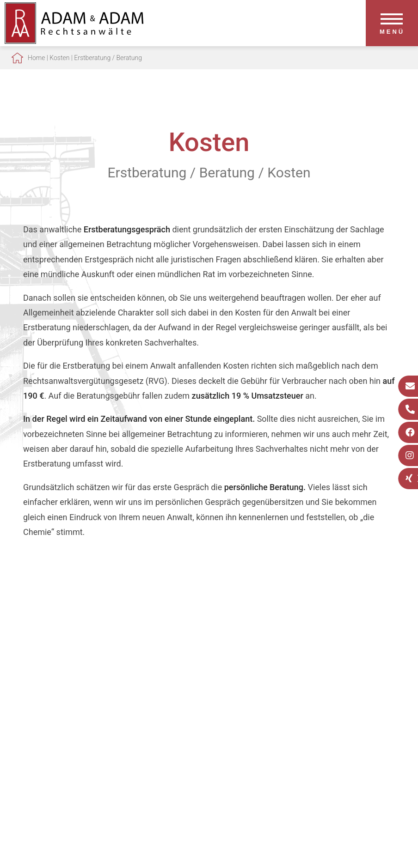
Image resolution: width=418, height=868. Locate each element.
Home (36, 58)
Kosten (59, 58)
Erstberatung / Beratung (108, 58)
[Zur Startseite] (74, 41)
